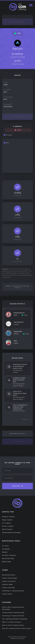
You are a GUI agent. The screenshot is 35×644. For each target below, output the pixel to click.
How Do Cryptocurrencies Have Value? (17, 628)
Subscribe (18, 486)
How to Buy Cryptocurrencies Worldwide (13, 608)
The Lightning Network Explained (15, 619)
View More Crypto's (17, 434)
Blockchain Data (8, 558)
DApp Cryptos (7, 520)
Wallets (5, 552)
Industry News (7, 584)
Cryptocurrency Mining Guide (13, 613)
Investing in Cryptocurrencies (13, 591)
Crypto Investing (8, 588)
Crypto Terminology (10, 578)
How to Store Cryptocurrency (13, 625)
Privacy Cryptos (8, 526)
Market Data (7, 562)
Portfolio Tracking (9, 555)
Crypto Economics (9, 581)
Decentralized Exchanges (12, 533)
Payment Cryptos (8, 517)
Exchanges (6, 549)
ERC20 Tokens (7, 529)
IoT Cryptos (6, 523)
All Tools (5, 546)
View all (26, 419)
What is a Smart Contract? (12, 622)
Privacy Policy (7, 594)
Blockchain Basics (9, 575)
